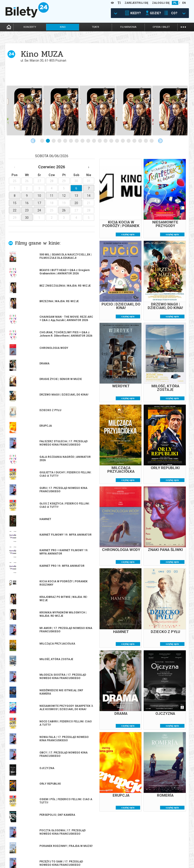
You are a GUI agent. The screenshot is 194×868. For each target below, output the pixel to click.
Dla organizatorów (110, 846)
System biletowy (108, 850)
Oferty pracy (152, 858)
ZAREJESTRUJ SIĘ (136, 3)
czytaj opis (128, 234)
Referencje (104, 854)
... (183, 27)
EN (184, 3)
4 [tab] (60, 141)
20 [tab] (152, 141)
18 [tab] (140, 141)
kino (63, 27)
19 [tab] (146, 141)
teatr (95, 27)
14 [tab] (117, 141)
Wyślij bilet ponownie (66, 850)
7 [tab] (77, 141)
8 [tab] (83, 141)
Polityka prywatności (158, 855)
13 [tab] (112, 141)
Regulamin (150, 843)
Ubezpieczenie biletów (66, 861)
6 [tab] (71, 141)
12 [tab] (106, 141)
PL (175, 3)
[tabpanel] (24, 111)
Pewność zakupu (154, 847)
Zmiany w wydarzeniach (67, 857)
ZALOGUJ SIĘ (161, 3)
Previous (33, 141)
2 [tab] (48, 141)
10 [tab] (94, 141)
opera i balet (161, 27)
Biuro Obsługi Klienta (65, 846)
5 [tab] (65, 141)
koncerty (30, 27)
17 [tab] (135, 141)
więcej (25, 363)
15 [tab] (123, 141)
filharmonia (128, 27)
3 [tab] (54, 141)
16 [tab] (129, 141)
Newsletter (59, 854)
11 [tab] (100, 141)
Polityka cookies (154, 851)
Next (160, 141)
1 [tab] (42, 141)
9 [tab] (88, 141)
